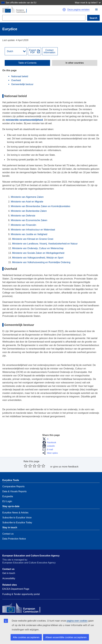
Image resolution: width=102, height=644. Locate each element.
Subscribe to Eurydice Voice (17, 518)
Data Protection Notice (14, 539)
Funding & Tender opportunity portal (21, 594)
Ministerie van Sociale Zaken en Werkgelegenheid (38, 253)
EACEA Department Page (16, 589)
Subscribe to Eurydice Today (17, 523)
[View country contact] (50, 51)
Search (93, 18)
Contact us (8, 534)
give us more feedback (66, 467)
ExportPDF (33, 51)
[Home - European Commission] (30, 10)
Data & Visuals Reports (14, 491)
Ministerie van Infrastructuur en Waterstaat (33, 230)
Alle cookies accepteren (26, 637)
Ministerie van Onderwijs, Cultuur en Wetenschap (38, 248)
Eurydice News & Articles (15, 513)
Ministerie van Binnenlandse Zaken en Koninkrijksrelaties (41, 206)
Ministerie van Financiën (24, 225)
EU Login (7, 501)
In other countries (75, 63)
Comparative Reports (13, 486)
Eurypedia (8, 496)
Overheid (16, 80)
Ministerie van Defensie (23, 216)
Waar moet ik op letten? (88, 3)
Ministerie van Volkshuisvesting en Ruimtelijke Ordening (42, 262)
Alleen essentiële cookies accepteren (66, 637)
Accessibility (9, 578)
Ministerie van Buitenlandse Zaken (29, 211)
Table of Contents (27, 63)
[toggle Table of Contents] (27, 63)
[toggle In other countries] (75, 63)
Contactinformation (49, 51)
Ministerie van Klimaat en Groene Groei (33, 239)
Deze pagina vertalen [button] (78, 10)
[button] (96, 9)
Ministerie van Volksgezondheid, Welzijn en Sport (38, 258)
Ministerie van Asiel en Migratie (27, 202)
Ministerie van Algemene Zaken (27, 197)
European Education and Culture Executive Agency (31, 556)
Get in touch (9, 573)
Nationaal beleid (20, 76)
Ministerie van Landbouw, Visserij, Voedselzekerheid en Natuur (45, 244)
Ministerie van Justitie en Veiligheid (29, 234)
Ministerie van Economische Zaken (29, 220)
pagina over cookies (77, 621)
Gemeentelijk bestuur (22, 84)
